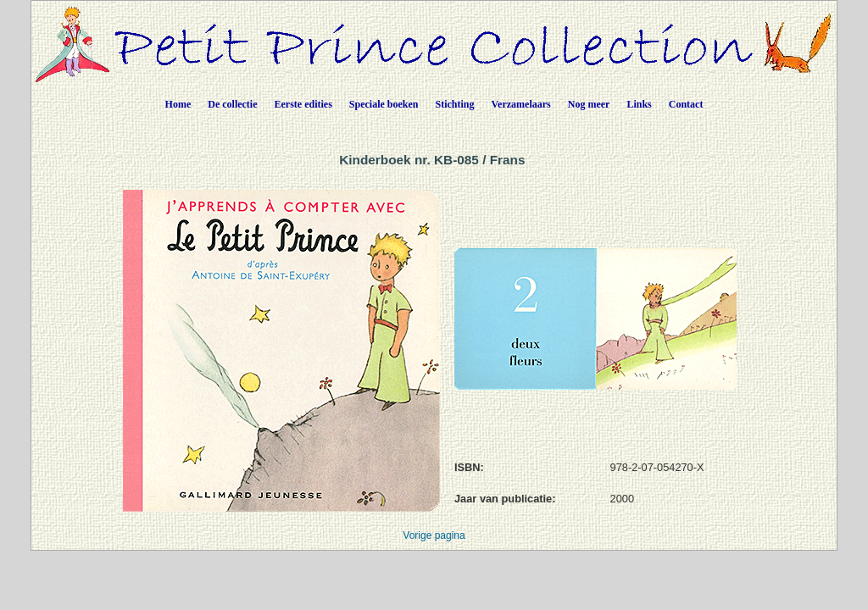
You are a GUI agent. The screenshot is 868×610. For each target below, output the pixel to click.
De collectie (232, 104)
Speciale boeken (384, 104)
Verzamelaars (521, 104)
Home (178, 104)
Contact (686, 104)
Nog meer (589, 104)
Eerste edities (303, 104)
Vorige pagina (434, 535)
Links (639, 104)
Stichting (455, 104)
